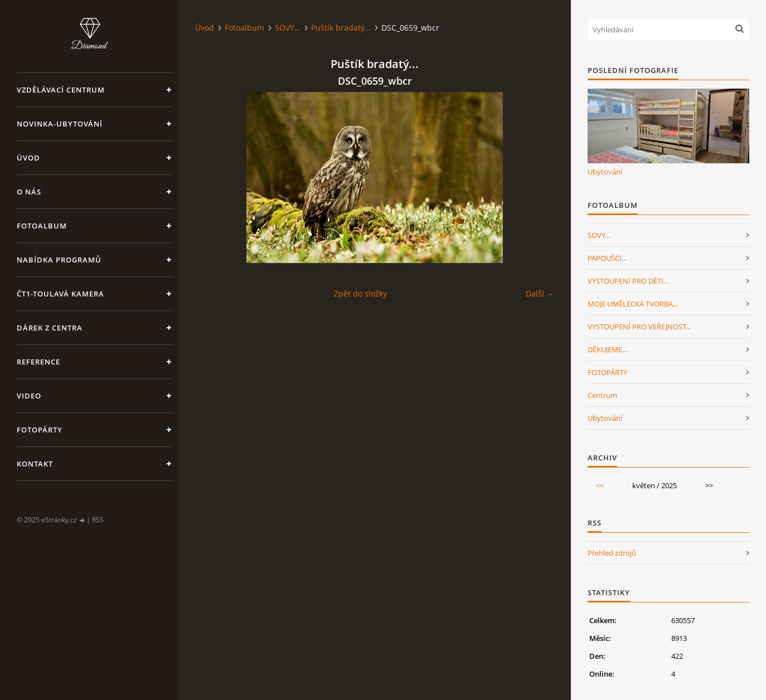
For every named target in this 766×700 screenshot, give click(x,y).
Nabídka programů (59, 260)
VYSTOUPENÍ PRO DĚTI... (628, 281)
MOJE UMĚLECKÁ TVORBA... (633, 304)
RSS (98, 520)
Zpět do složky (360, 293)
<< (600, 485)
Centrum (602, 395)
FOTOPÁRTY (607, 372)
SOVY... (288, 28)
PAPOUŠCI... (607, 258)
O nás (29, 192)
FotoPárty (40, 430)
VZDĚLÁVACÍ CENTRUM (61, 90)
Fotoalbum (42, 226)
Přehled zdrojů (612, 553)
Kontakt (35, 464)
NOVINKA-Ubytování (60, 124)
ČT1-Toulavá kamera (60, 294)
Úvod (28, 158)
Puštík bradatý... (341, 28)
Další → (540, 293)
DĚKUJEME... (607, 349)
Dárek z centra (50, 328)
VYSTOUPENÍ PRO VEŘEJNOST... (639, 327)
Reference (38, 362)
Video (29, 396)
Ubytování (605, 172)
